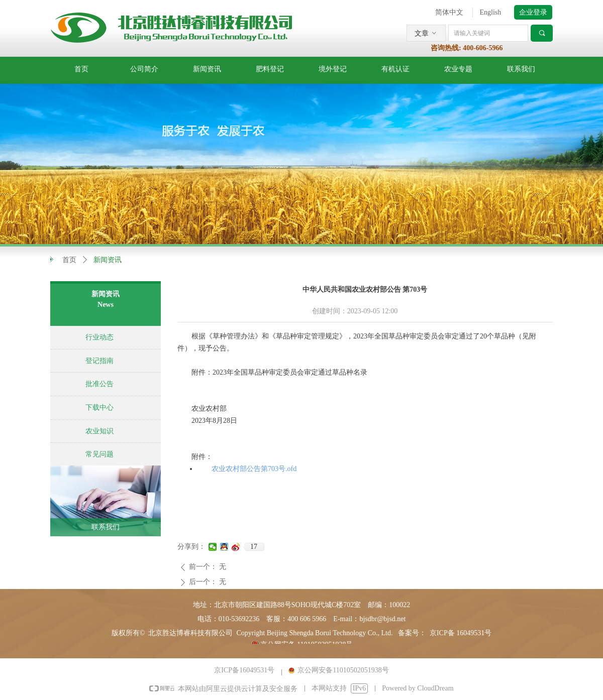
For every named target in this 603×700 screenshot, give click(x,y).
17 (254, 547)
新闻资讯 (108, 260)
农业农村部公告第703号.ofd (254, 469)
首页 (69, 260)
